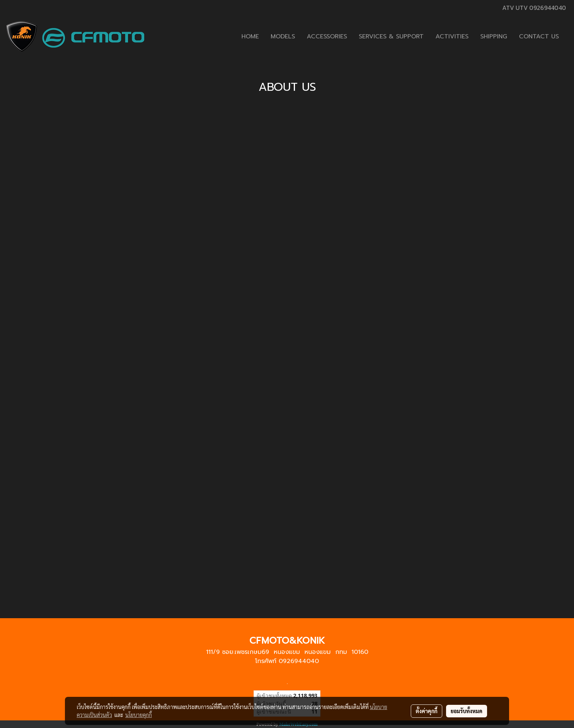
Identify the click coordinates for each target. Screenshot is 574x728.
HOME (250, 36)
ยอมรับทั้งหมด (467, 711)
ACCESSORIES (327, 36)
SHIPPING (494, 36)
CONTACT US (539, 36)
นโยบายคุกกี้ (139, 715)
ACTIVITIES (452, 36)
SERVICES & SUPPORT (391, 36)
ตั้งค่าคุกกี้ (427, 711)
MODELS (283, 36)
